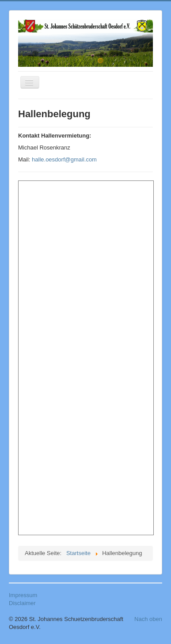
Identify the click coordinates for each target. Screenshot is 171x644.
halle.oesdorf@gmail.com (64, 159)
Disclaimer (22, 603)
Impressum (23, 595)
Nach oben (148, 619)
